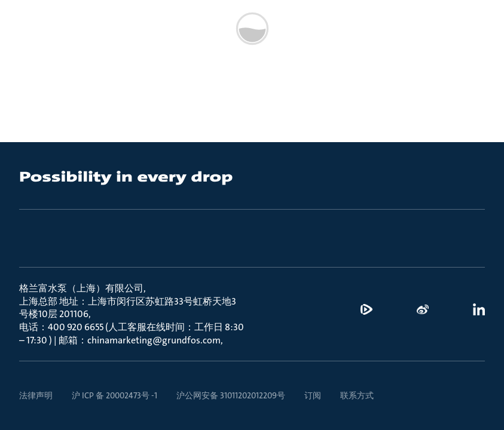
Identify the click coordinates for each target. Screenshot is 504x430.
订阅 (313, 395)
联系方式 (357, 395)
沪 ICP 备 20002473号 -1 (114, 395)
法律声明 (36, 395)
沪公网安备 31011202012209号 (231, 395)
